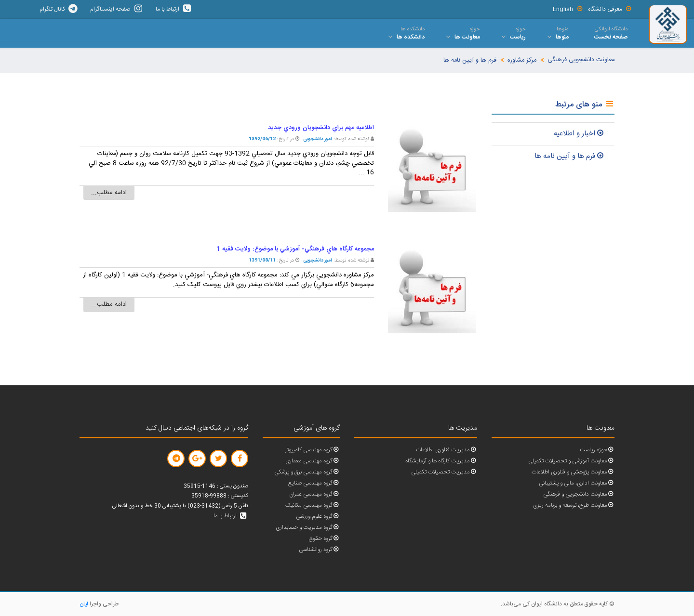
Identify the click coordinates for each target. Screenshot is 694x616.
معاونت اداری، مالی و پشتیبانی (577, 483)
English (568, 9)
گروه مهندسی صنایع (314, 483)
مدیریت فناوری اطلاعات (447, 450)
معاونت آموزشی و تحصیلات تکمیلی (571, 461)
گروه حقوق (324, 539)
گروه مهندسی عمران (314, 494)
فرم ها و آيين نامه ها (570, 156)
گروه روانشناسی (319, 550)
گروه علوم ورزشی (318, 517)
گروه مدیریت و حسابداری (308, 528)
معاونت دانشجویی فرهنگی (581, 60)
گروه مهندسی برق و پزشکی (307, 472)
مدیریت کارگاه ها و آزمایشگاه (441, 461)
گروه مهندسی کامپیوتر (312, 450)
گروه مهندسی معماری (313, 461)
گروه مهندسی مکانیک (313, 505)
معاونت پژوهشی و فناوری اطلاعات (573, 472)
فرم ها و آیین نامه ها (470, 60)
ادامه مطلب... (109, 193)
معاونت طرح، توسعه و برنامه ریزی (574, 505)
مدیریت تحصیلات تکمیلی (444, 472)
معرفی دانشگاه (610, 9)
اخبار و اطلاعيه (579, 134)
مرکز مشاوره (522, 60)
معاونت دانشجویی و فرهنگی (579, 494)
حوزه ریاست (597, 450)
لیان (84, 604)
